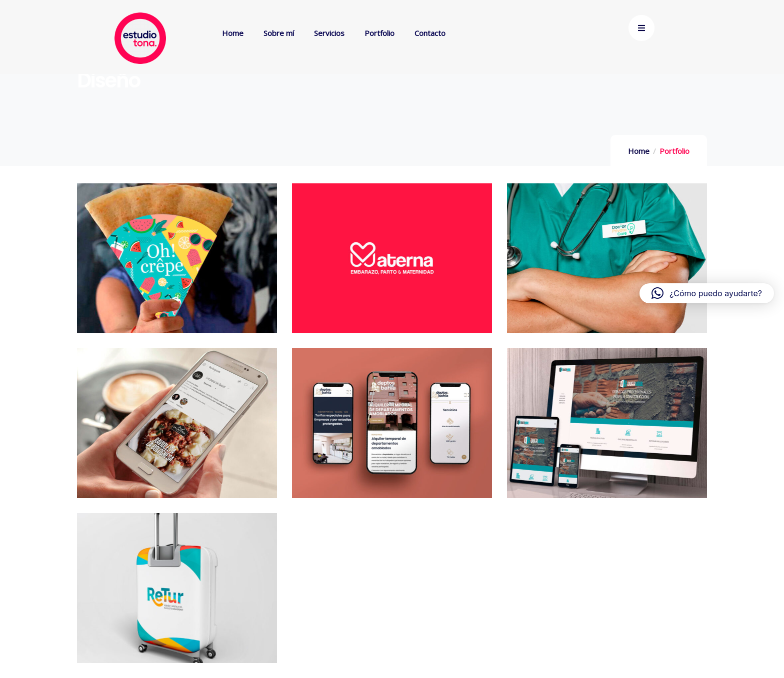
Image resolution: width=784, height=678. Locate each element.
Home (639, 151)
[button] (707, 293)
